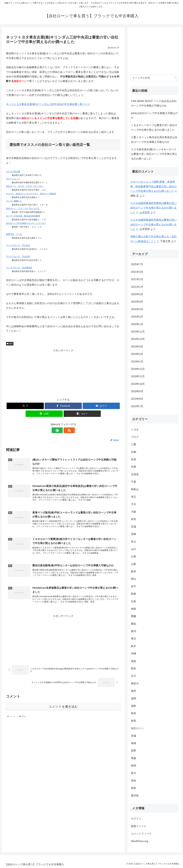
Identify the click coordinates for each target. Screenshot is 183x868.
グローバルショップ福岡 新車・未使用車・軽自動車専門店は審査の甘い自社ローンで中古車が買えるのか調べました (154, 186)
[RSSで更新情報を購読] (66, 430)
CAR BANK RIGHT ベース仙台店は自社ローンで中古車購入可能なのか (154, 103)
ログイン (136, 819)
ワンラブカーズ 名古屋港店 (19, 268)
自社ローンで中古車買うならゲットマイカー (26, 223)
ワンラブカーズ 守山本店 (18, 245)
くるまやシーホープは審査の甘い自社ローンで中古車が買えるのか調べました (154, 127)
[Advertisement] (63, 373)
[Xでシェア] (25, 406)
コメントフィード (141, 834)
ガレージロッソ (13, 179)
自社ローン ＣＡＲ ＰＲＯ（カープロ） (25, 186)
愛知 (10, 344)
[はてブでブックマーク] (101, 406)
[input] (154, 78)
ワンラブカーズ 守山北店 (18, 256)
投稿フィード (139, 826)
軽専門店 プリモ (14, 234)
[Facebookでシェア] (63, 406)
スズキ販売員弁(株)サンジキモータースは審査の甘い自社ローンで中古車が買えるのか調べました (154, 154)
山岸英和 (145, 212)
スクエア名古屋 (13, 172)
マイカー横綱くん (14, 201)
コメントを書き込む (63, 707)
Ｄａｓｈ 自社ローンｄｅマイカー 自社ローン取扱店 (31, 194)
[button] (82, 414)
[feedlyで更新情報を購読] (60, 430)
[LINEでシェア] (44, 414)
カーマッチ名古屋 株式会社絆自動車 (23, 216)
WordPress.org (140, 841)
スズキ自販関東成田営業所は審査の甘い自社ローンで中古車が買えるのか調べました (154, 208)
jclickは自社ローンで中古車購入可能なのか (154, 115)
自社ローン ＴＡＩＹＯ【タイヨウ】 (23, 208)
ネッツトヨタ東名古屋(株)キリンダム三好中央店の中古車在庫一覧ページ (48, 104)
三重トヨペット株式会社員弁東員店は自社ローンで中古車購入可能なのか (154, 140)
